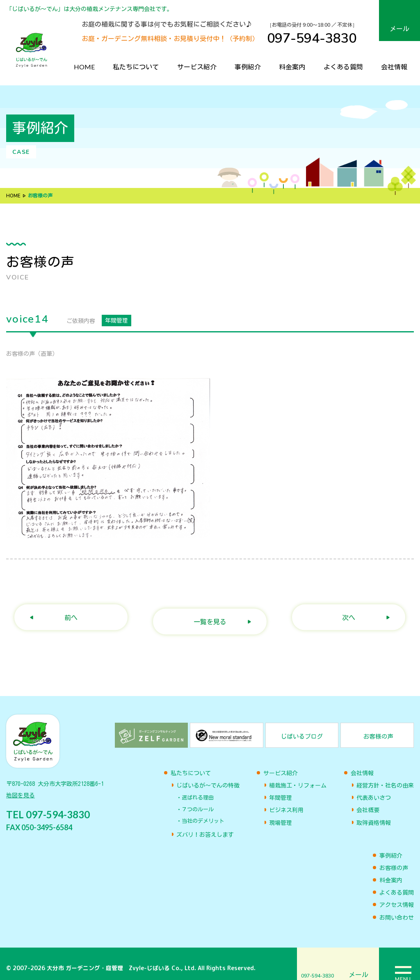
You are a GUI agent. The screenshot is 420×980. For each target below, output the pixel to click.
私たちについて (136, 67)
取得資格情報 (374, 814)
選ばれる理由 (198, 789)
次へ (344, 613)
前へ (66, 613)
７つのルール (198, 801)
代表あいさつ (374, 790)
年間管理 (281, 790)
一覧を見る (205, 613)
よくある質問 (343, 67)
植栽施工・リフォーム (298, 777)
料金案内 (292, 67)
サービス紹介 (197, 67)
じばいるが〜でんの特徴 (208, 777)
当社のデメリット (203, 812)
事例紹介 (248, 67)
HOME (84, 67)
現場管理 (281, 814)
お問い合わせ (397, 909)
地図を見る (21, 789)
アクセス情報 (397, 897)
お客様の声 (394, 859)
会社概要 (368, 802)
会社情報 (394, 67)
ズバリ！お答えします (205, 827)
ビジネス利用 (286, 802)
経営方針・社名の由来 (385, 777)
